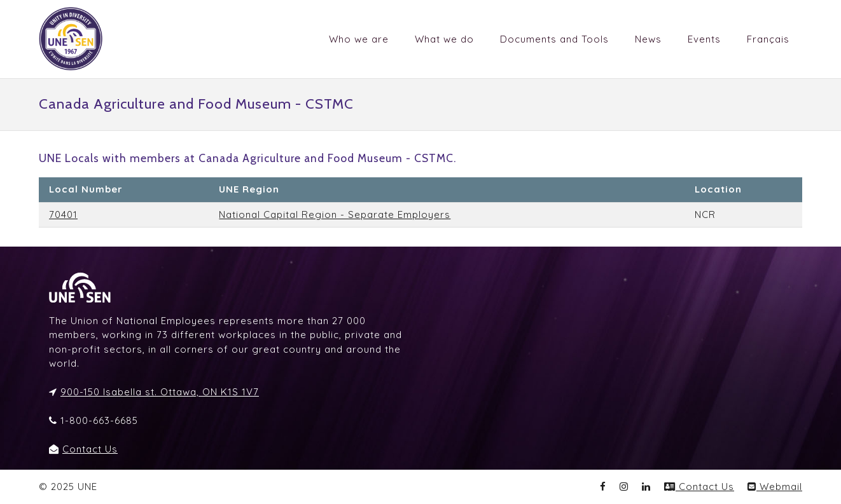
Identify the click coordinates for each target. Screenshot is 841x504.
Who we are (359, 39)
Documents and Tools (554, 39)
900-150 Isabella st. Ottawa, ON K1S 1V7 (160, 392)
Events (704, 39)
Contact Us (90, 449)
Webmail (775, 487)
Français (768, 39)
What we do (444, 39)
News (648, 39)
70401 (63, 215)
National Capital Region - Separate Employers (335, 215)
